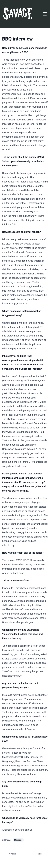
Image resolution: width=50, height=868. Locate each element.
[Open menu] (45, 14)
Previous (10, 854)
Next (42, 854)
